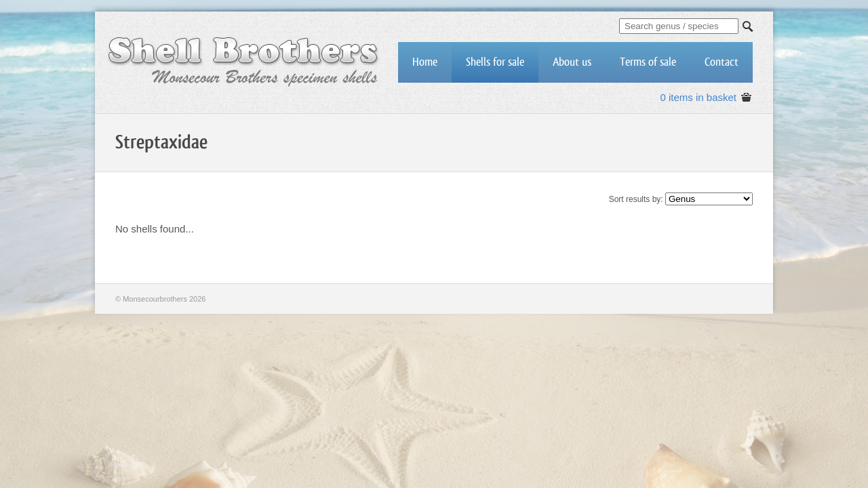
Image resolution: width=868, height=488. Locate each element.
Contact (722, 62)
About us (572, 62)
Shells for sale (495, 62)
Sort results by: (636, 199)
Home (425, 62)
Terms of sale (648, 62)
